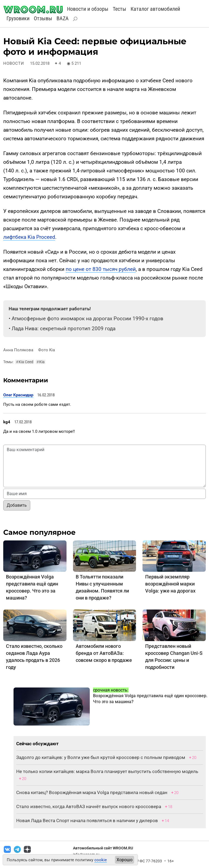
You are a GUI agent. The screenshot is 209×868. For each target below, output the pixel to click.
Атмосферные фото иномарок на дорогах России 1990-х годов (87, 319)
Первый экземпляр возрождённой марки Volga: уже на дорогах (170, 584)
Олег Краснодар (18, 395)
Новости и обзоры (88, 9)
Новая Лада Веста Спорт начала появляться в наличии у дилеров (87, 821)
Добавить (17, 505)
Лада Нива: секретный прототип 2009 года (64, 329)
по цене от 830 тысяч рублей (101, 269)
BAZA (63, 18)
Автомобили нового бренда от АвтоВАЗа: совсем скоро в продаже (104, 653)
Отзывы (43, 18)
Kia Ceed (25, 362)
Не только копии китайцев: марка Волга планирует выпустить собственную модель (107, 771)
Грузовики (18, 18)
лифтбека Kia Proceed (29, 237)
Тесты (120, 9)
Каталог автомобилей (155, 9)
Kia (41, 362)
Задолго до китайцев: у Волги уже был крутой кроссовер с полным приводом (101, 757)
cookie (101, 860)
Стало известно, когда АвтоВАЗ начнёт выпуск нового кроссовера (89, 806)
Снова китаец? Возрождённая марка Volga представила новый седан (92, 792)
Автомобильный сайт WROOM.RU (103, 848)
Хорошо (125, 860)
